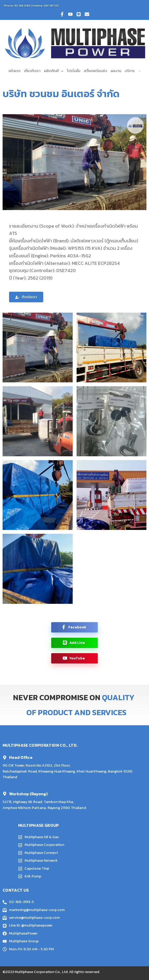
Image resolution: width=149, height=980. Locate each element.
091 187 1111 (51, 5)
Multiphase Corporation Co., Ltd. (42, 972)
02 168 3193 (22, 5)
